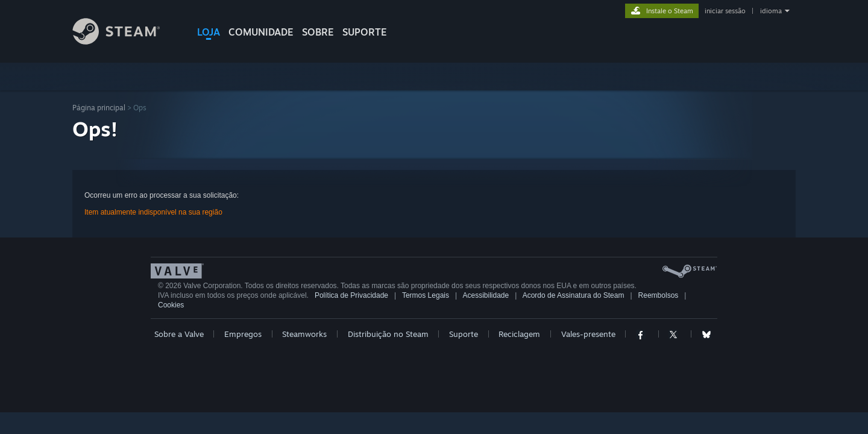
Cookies (171, 305)
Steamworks (304, 334)
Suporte (464, 334)
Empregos (243, 334)
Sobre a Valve (179, 334)
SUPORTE (365, 32)
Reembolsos (659, 295)
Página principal (99, 108)
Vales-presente (588, 334)
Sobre (318, 32)
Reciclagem (519, 334)
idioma (771, 11)
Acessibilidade (486, 295)
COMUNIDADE (261, 32)
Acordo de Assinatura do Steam (574, 295)
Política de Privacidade (351, 295)
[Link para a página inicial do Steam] (125, 41)
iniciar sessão (725, 11)
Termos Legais (426, 295)
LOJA (209, 32)
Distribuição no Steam (388, 334)
